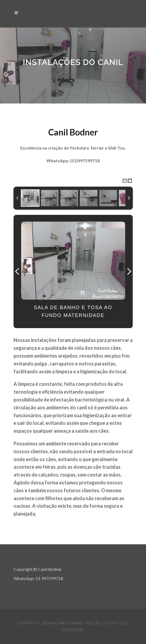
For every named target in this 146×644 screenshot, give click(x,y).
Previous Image (17, 272)
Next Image (129, 272)
